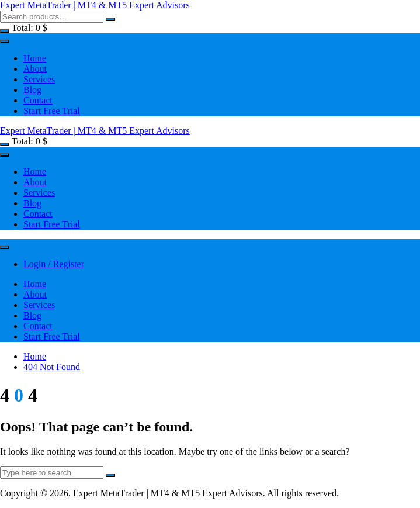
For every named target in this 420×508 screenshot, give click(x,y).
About (35, 69)
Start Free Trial (52, 111)
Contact (38, 100)
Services (39, 79)
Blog (32, 90)
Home (35, 58)
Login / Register (54, 264)
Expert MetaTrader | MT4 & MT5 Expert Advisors (95, 5)
